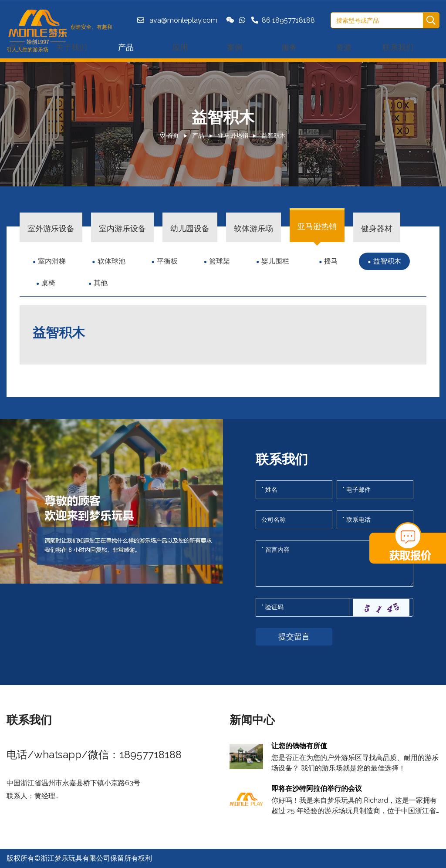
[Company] (294, 520)
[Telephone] (375, 520)
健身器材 (377, 228)
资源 (344, 47)
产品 (126, 47)
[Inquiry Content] (334, 564)
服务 (289, 47)
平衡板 (167, 261)
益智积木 (274, 135)
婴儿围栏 (275, 261)
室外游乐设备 (51, 228)
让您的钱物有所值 (299, 746)
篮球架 (220, 261)
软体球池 (111, 261)
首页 (173, 135)
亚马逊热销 (233, 135)
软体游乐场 (253, 228)
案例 (235, 47)
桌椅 (48, 283)
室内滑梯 (52, 261)
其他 (101, 283)
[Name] (294, 490)
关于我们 (71, 47)
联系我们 (398, 47)
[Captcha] (302, 607)
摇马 (331, 261)
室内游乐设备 (122, 228)
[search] (431, 21)
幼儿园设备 (190, 228)
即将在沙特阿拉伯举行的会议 (317, 789)
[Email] (375, 490)
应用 (180, 47)
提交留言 (294, 637)
